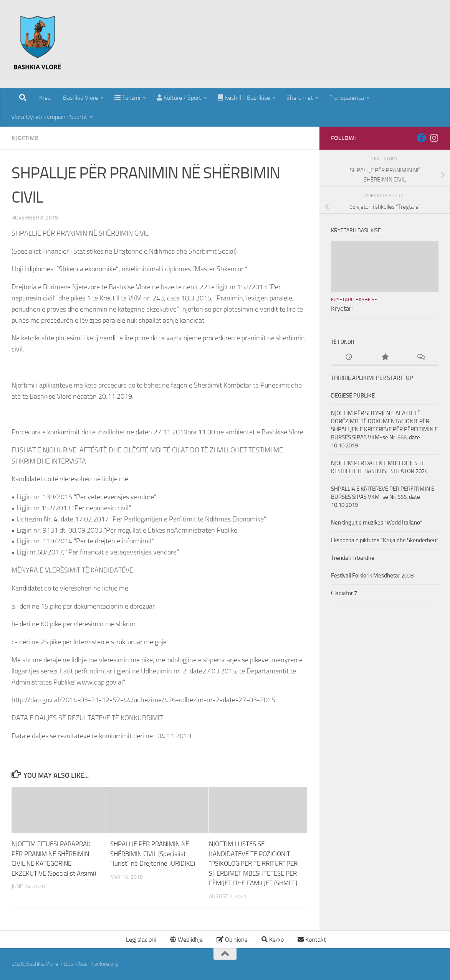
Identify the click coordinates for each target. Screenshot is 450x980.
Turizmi (127, 98)
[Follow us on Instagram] (434, 138)
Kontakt (312, 940)
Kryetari (342, 309)
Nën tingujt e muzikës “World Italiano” (377, 523)
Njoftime (25, 138)
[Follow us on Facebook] (422, 138)
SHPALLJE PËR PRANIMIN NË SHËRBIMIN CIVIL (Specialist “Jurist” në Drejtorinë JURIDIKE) (153, 854)
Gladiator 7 (344, 593)
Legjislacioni (140, 940)
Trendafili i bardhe (353, 558)
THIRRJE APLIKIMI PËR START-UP (372, 378)
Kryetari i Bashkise (354, 299)
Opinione (232, 940)
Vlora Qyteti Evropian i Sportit (49, 117)
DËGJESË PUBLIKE (353, 396)
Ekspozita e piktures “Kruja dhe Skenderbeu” (385, 540)
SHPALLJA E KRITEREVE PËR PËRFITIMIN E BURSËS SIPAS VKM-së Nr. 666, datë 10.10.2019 (383, 497)
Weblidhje (186, 940)
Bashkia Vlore (80, 98)
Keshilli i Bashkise (244, 98)
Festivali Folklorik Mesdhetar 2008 (372, 576)
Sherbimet (300, 98)
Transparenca (347, 98)
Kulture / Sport (179, 98)
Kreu (45, 98)
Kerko (273, 940)
